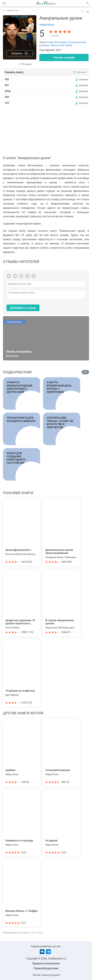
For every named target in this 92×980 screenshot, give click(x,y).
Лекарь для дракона (19, 352)
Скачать (84, 80)
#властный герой (61, 45)
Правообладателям (46, 968)
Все (85, 372)
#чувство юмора (57, 42)
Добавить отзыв (23, 308)
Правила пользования (46, 963)
